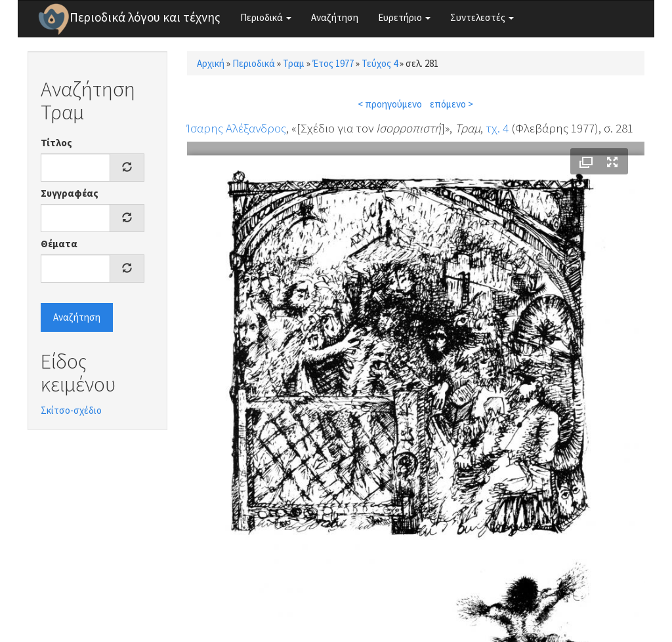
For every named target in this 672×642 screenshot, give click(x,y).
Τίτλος (56, 143)
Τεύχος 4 (380, 63)
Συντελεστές (482, 17)
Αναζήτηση (335, 17)
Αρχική (211, 63)
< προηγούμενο (390, 104)
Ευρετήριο (404, 17)
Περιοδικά (266, 17)
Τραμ (294, 63)
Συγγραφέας (70, 193)
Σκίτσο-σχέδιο (71, 410)
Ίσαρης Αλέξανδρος (237, 128)
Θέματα (59, 244)
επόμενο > (451, 104)
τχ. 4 (497, 128)
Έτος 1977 (333, 63)
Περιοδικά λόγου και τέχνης (145, 17)
